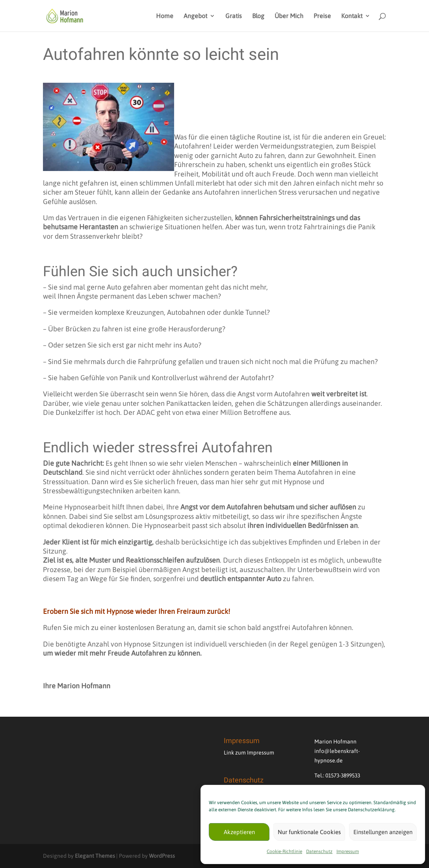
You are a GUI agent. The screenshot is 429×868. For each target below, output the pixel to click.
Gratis (234, 16)
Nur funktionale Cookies (309, 832)
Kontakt (352, 16)
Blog (258, 16)
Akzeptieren (239, 832)
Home (165, 16)
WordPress (162, 856)
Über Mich (289, 16)
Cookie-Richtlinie (284, 851)
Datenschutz (319, 851)
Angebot (195, 16)
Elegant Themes (95, 856)
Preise (322, 16)
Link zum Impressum (249, 753)
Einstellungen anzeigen (383, 832)
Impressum (348, 851)
